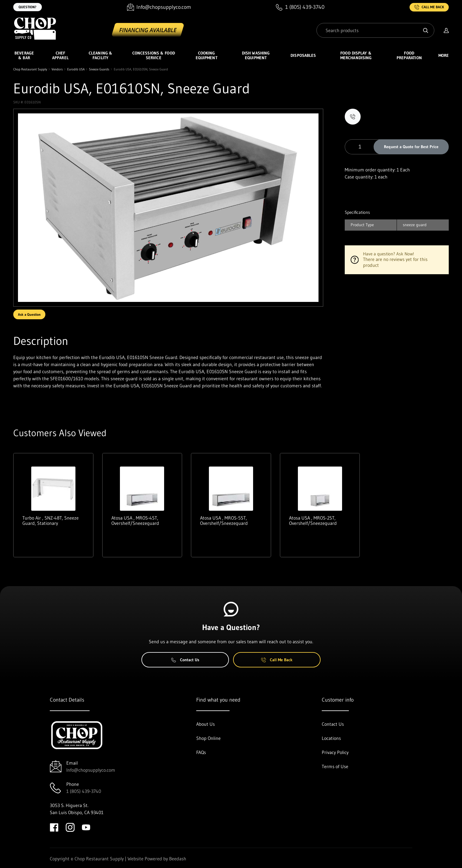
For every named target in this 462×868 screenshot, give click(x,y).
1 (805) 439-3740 (84, 791)
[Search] (375, 30)
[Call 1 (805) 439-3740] (300, 7)
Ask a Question (29, 314)
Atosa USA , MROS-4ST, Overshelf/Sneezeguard (135, 520)
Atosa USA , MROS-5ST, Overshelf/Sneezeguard (224, 520)
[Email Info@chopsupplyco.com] (159, 7)
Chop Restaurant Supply (30, 69)
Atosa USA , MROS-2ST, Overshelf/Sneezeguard (313, 520)
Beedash (178, 859)
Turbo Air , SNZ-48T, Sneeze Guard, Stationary (51, 520)
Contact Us (185, 660)
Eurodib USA (76, 69)
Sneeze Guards (99, 69)
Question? (28, 7)
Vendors (57, 69)
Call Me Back (429, 7)
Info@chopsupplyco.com (91, 770)
